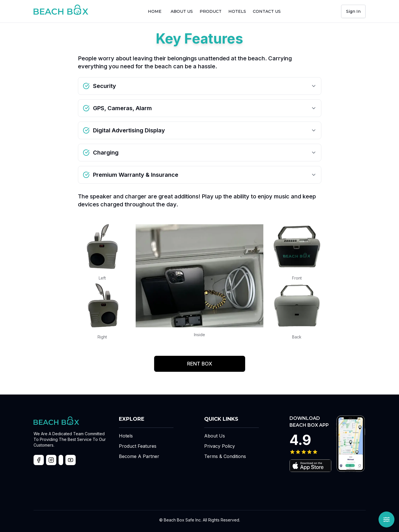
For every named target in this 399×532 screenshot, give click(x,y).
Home (155, 11)
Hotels (237, 11)
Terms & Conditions (225, 456)
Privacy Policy (220, 446)
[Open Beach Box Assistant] (386, 519)
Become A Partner (139, 456)
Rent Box (200, 364)
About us (182, 11)
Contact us (267, 11)
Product (211, 11)
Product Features (138, 446)
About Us (215, 436)
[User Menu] (353, 11)
